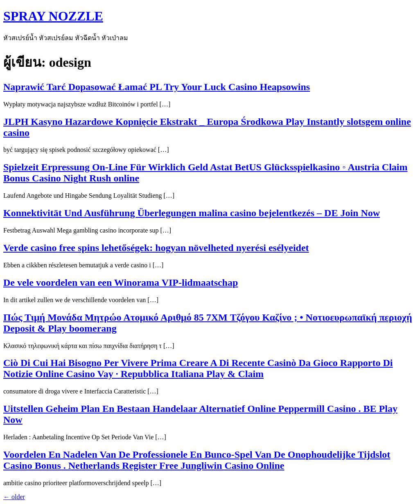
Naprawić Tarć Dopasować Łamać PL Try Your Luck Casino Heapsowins (157, 87)
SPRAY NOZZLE (53, 16)
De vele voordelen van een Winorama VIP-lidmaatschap (121, 283)
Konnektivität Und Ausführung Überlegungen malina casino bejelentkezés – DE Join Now (192, 213)
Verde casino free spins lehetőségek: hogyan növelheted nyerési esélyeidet (156, 248)
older (14, 497)
